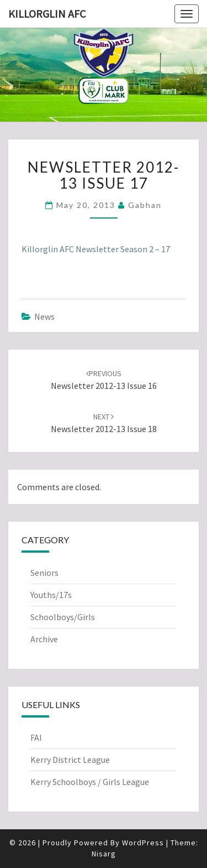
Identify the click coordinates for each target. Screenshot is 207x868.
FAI (36, 737)
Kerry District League (70, 760)
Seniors (44, 573)
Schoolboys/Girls (63, 617)
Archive (44, 639)
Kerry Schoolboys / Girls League (90, 782)
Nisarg (104, 854)
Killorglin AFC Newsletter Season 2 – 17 (96, 249)
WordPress (143, 843)
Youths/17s (51, 595)
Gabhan (145, 205)
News (44, 316)
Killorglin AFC (47, 14)
